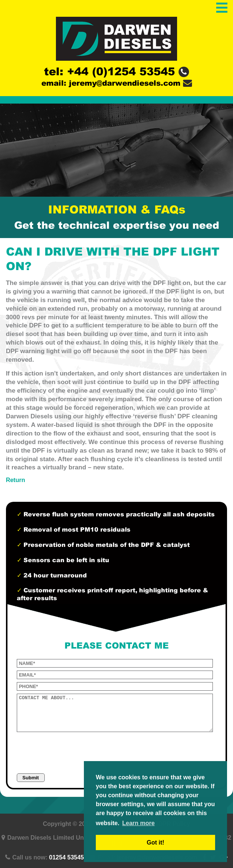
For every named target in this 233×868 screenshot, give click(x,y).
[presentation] (73, 751)
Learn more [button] (138, 823)
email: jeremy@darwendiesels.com (117, 83)
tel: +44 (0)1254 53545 (116, 72)
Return (16, 480)
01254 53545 (67, 857)
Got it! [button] (155, 842)
